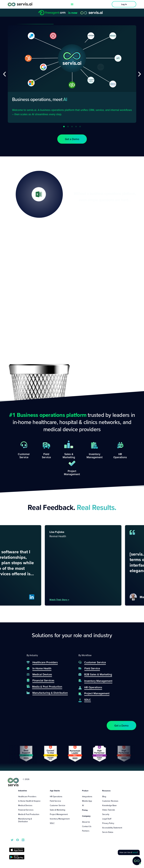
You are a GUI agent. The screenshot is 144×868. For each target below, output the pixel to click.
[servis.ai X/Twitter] (12, 840)
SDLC (52, 823)
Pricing (85, 810)
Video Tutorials (109, 810)
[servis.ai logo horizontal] (20, 4)
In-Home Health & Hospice (29, 801)
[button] (4, 74)
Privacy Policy (108, 823)
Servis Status (108, 832)
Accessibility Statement (112, 828)
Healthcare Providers (27, 796)
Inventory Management (60, 819)
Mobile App (87, 801)
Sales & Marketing (58, 810)
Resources (106, 791)
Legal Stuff (107, 819)
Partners (86, 831)
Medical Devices (25, 805)
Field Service (55, 801)
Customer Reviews (110, 801)
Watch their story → (68, 600)
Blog (104, 796)
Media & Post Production (29, 814)
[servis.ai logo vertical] (13, 782)
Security (106, 814)
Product (85, 791)
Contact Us (87, 826)
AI (83, 805)
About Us (86, 822)
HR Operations (56, 796)
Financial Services (26, 810)
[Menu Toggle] (72, 4)
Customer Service (58, 805)
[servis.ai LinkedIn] (23, 840)
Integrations (87, 796)
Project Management (59, 814)
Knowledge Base (109, 805)
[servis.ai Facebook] (18, 840)
